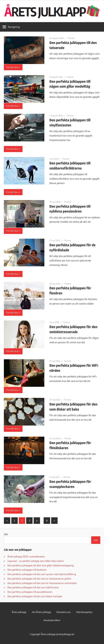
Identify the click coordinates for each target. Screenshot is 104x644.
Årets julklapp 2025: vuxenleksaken (26, 556)
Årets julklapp (19, 612)
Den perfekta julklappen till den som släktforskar (33, 587)
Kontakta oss (64, 612)
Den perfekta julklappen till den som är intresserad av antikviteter (42, 583)
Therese (71, 38)
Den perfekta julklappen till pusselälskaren (30, 592)
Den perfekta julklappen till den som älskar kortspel (35, 596)
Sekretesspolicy (84, 612)
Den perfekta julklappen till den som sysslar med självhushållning (42, 574)
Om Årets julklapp (41, 612)
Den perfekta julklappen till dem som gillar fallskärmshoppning (41, 565)
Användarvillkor (52, 620)
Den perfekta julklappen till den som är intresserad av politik (39, 579)
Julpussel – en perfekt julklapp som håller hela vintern (36, 561)
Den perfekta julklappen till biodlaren (27, 570)
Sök (6, 534)
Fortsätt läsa (12, 67)
